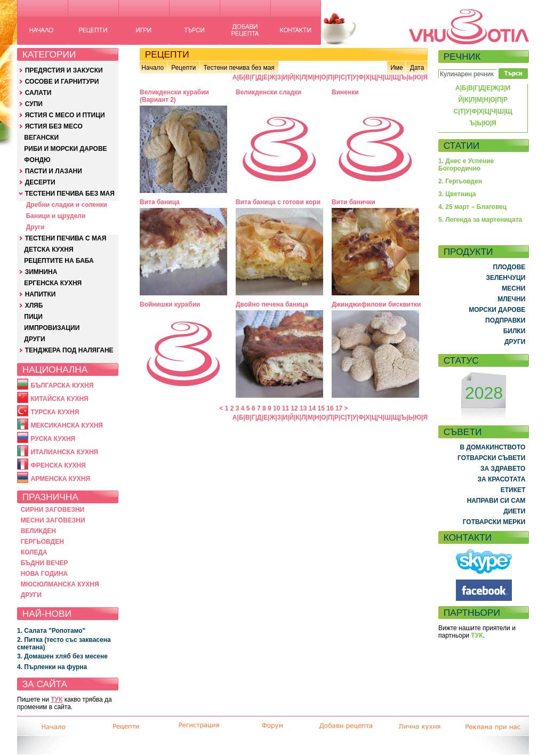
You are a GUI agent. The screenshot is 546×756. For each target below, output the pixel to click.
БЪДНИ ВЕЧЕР (45, 563)
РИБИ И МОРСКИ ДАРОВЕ (65, 149)
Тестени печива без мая (239, 68)
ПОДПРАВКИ (505, 320)
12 (294, 408)
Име (397, 68)
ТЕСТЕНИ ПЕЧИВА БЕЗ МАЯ (70, 194)
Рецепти (183, 68)
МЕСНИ (513, 288)
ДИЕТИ (514, 511)
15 (321, 408)
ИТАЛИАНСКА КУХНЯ (64, 452)
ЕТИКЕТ (513, 490)
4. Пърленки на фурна (52, 667)
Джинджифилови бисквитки (376, 304)
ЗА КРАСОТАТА (502, 479)
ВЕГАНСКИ (41, 138)
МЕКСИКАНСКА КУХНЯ (67, 425)
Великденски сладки (268, 92)
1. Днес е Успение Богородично (466, 165)
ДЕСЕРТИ (40, 182)
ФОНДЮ (37, 160)
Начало (152, 68)
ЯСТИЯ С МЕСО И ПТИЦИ (65, 115)
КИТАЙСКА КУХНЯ (59, 399)
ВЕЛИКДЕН (38, 531)
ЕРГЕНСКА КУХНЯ (53, 283)
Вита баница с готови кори (278, 202)
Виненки (345, 92)
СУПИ (34, 104)
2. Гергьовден (460, 181)
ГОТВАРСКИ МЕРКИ (494, 522)
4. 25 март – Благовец (472, 207)
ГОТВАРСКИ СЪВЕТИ (491, 458)
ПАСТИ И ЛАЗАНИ (54, 171)
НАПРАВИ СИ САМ (496, 501)
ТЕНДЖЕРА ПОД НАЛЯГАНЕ (69, 350)
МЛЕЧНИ (511, 299)
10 (276, 408)
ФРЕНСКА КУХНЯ (58, 465)
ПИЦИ (33, 317)
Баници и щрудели (56, 216)
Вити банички (354, 202)
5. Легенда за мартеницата (480, 220)
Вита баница (160, 202)
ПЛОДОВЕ (509, 267)
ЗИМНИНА (41, 272)
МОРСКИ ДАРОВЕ (497, 310)
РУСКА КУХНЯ (53, 439)
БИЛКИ (515, 331)
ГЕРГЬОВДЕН (42, 542)
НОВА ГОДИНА (44, 574)
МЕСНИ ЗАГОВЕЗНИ (53, 520)
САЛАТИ (38, 93)
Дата (417, 68)
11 (286, 408)
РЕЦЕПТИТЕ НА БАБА (59, 261)
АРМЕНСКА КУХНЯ (60, 479)
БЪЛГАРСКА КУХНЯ (62, 385)
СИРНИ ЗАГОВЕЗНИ (53, 510)
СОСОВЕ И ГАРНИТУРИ (62, 82)
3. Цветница (457, 194)
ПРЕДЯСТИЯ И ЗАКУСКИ (64, 70)
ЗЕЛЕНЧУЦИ (505, 278)
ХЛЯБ (34, 305)
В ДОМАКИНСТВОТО (492, 447)
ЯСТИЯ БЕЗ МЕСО (54, 126)
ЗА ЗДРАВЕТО (503, 469)
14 (312, 408)
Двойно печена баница (272, 304)
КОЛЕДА (34, 552)
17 (339, 408)
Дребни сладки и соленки (67, 205)
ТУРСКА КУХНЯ (55, 412)
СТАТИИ (462, 146)
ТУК (57, 699)
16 (330, 408)
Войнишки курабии (170, 304)
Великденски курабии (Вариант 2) (174, 96)
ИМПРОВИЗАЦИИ (52, 328)
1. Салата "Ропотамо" (51, 631)
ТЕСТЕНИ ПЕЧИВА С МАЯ (66, 238)
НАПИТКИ (41, 294)
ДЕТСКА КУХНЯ (49, 250)
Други (35, 227)
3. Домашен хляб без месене (62, 656)
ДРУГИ (34, 339)
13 (303, 408)
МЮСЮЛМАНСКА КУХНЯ (60, 584)
